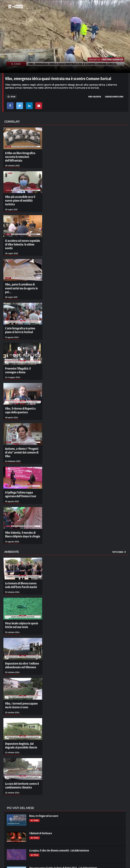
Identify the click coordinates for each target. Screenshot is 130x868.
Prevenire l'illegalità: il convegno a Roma (22, 352)
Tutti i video (119, 524)
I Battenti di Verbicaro (41, 797)
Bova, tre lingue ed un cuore (44, 780)
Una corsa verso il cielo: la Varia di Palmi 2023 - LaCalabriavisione (63, 832)
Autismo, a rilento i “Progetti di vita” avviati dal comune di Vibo (21, 430)
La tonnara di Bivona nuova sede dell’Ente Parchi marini (22, 556)
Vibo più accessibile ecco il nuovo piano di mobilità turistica (22, 197)
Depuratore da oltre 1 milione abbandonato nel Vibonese (21, 634)
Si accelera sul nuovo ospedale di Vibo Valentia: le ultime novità (22, 236)
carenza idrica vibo (114, 97)
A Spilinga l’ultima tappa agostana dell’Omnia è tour (23, 468)
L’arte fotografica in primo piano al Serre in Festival (22, 313)
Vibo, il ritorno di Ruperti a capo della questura (22, 391)
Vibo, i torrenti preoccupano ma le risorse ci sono (22, 673)
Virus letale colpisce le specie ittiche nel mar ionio (20, 595)
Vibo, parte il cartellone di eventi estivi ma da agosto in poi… (22, 274)
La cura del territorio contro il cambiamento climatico (21, 751)
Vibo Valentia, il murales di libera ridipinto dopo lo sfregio (22, 507)
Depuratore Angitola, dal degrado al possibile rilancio (22, 712)
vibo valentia (95, 97)
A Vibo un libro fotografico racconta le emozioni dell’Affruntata (19, 156)
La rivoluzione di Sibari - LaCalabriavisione (51, 849)
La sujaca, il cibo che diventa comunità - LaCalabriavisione (59, 815)
